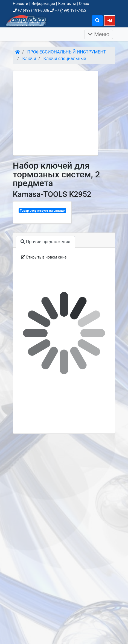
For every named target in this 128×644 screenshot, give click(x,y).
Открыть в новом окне (44, 257)
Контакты (67, 4)
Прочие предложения (45, 242)
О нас (84, 4)
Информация (43, 4)
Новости (21, 4)
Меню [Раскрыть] (99, 34)
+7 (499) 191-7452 (68, 10)
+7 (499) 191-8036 (31, 10)
